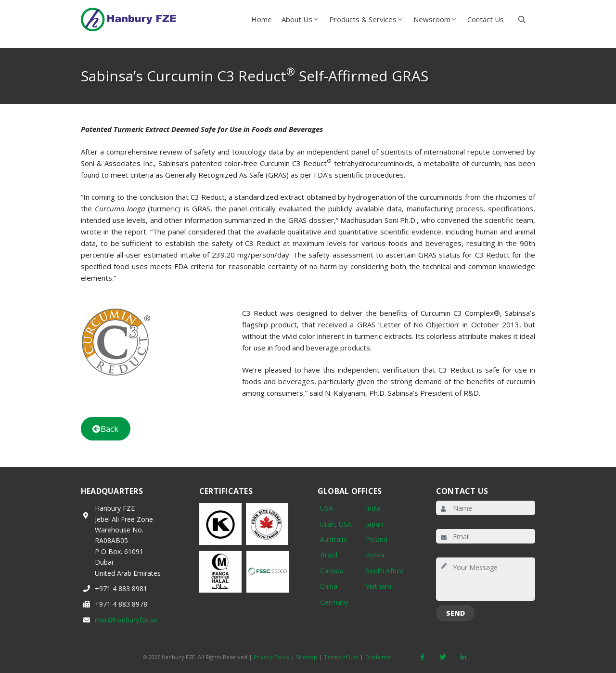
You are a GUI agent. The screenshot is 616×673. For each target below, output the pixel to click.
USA (327, 508)
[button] (522, 19)
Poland (377, 539)
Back (105, 429)
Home (262, 19)
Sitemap (307, 657)
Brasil (329, 555)
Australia (334, 539)
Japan (374, 524)
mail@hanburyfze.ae (126, 620)
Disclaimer (379, 657)
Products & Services (369, 19)
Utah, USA (336, 524)
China (329, 586)
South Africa (385, 571)
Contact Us (486, 19)
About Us (303, 19)
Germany (334, 602)
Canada (332, 571)
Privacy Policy (272, 657)
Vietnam (379, 586)
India (373, 508)
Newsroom (438, 19)
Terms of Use (341, 657)
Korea (375, 555)
